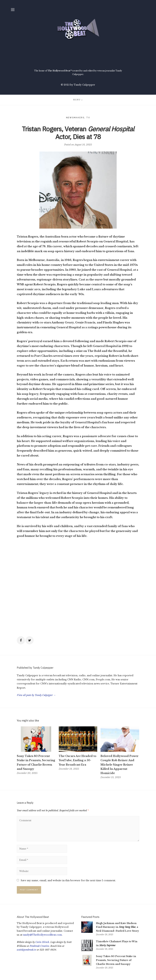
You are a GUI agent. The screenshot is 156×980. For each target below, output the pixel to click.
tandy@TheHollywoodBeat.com (42, 935)
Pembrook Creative (39, 946)
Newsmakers (75, 118)
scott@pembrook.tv (27, 950)
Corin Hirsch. (43, 942)
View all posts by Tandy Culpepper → (36, 695)
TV (88, 118)
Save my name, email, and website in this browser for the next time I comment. (68, 880)
